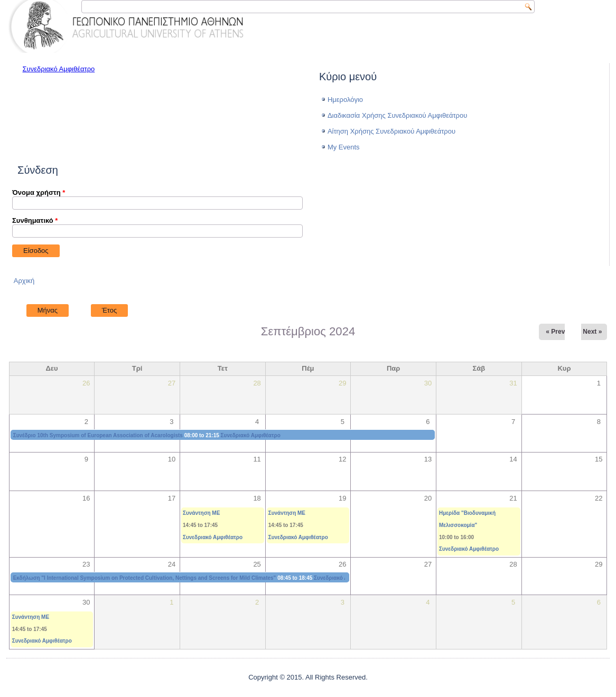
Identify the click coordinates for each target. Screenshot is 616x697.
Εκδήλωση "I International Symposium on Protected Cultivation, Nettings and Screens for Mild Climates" (145, 578)
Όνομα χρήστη (39, 192)
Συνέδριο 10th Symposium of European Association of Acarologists (98, 435)
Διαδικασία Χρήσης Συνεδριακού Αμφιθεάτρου (397, 115)
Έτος (110, 310)
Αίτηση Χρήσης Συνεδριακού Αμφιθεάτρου (391, 131)
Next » (592, 332)
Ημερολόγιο (345, 100)
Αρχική (24, 281)
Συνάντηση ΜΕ (201, 513)
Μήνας (53, 309)
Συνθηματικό (35, 220)
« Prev (555, 332)
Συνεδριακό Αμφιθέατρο (59, 69)
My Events (344, 147)
